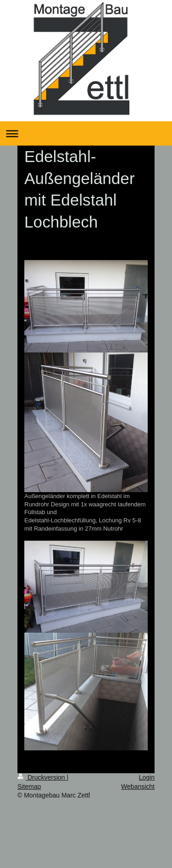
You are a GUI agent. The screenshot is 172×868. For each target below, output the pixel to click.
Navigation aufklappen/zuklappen (86, 133)
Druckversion (42, 777)
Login (147, 777)
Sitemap (29, 787)
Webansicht (138, 787)
